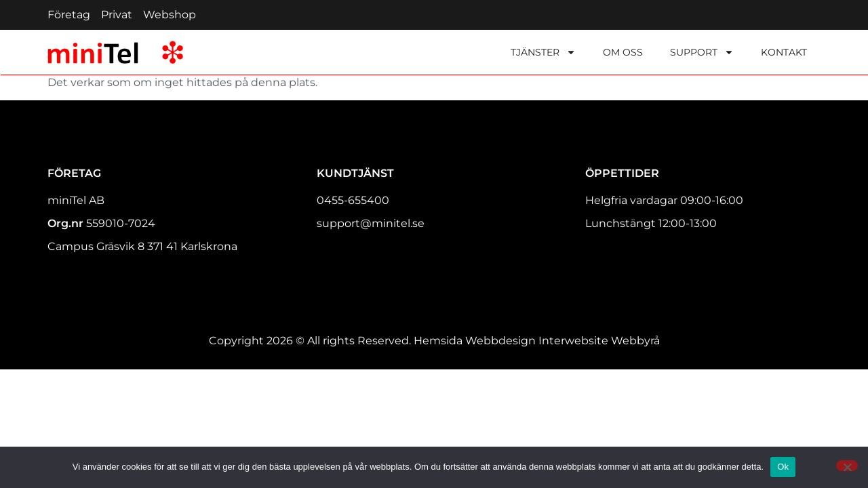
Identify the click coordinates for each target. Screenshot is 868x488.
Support (702, 52)
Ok (783, 467)
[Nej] (847, 466)
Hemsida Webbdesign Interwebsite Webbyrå (537, 341)
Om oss (623, 52)
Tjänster (543, 52)
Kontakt (784, 52)
